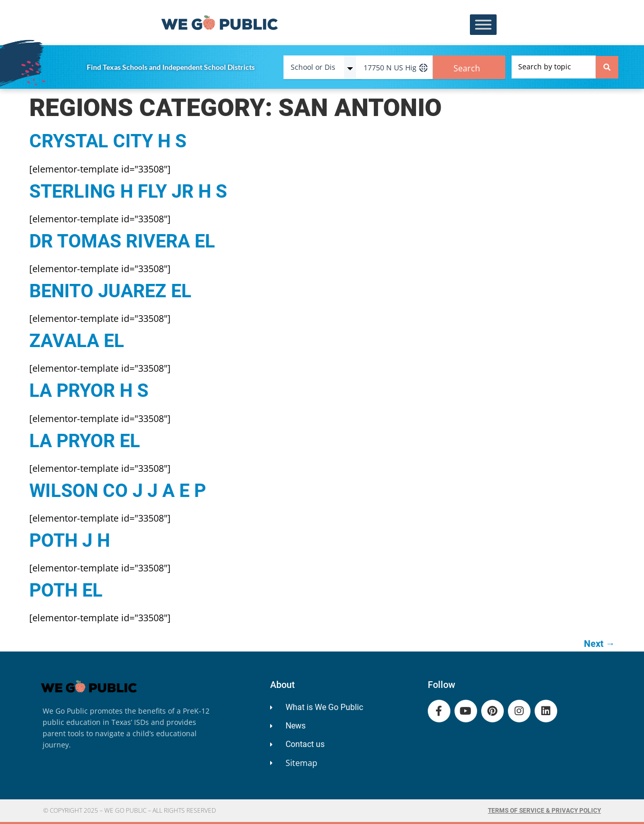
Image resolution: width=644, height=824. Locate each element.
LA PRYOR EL (85, 441)
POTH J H (70, 541)
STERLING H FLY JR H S (128, 191)
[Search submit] (607, 67)
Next (599, 644)
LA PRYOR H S (89, 391)
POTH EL (66, 590)
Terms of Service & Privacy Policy (544, 811)
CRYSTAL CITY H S (108, 141)
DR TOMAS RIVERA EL (122, 241)
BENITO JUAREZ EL (110, 291)
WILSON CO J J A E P (118, 491)
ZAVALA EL (77, 341)
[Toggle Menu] (483, 25)
